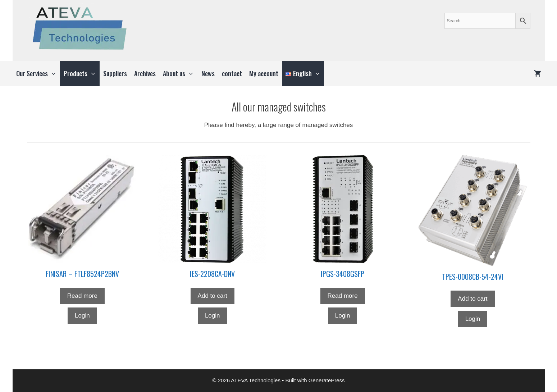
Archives (145, 73)
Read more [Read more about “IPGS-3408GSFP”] (343, 296)
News (208, 73)
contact (232, 73)
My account (264, 73)
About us (180, 73)
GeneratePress (327, 380)
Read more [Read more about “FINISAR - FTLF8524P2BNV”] (82, 296)
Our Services (38, 73)
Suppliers (115, 73)
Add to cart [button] (213, 296)
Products (82, 73)
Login (82, 316)
